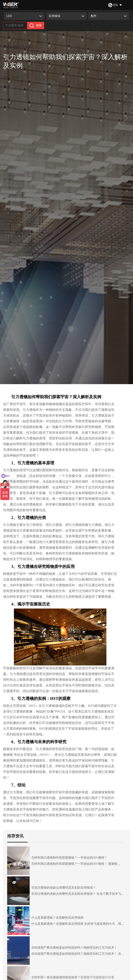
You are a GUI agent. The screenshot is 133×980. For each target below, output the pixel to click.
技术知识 (28, 47)
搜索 (36, 26)
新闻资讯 (15, 47)
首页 (6, 47)
